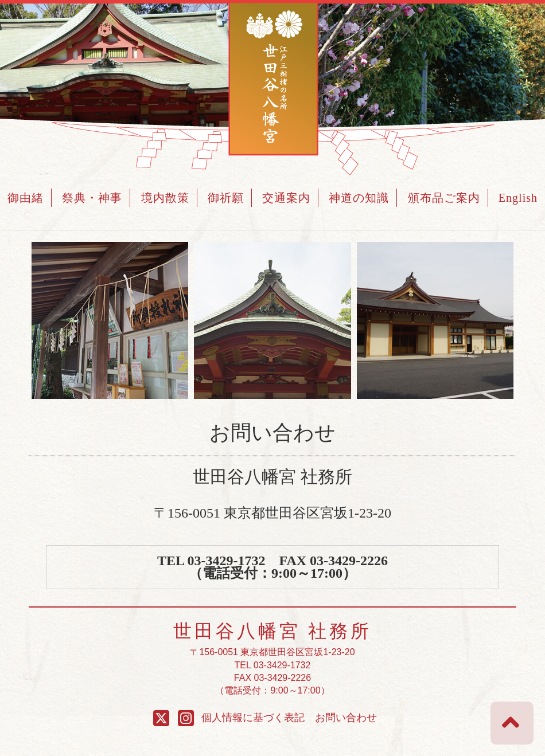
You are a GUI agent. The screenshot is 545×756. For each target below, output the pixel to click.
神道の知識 (359, 198)
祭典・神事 (92, 198)
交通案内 (286, 198)
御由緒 (26, 198)
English (518, 198)
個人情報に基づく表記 (253, 718)
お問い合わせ (346, 718)
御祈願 (226, 198)
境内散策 (165, 198)
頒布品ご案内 (444, 198)
